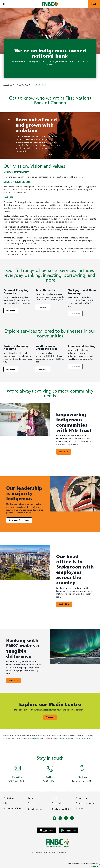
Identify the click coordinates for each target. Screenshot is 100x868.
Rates (30, 798)
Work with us (64, 604)
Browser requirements (86, 803)
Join (5, 803)
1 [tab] (48, 154)
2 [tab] (50, 154)
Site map (80, 808)
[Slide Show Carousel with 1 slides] (50, 775)
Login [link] (94, 4)
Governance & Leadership (19, 520)
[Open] (4, 4)
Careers (31, 803)
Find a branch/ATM (12, 808)
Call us (50, 777)
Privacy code (82, 798)
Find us (82, 777)
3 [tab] (52, 154)
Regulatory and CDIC (62, 809)
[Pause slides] (9, 120)
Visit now (50, 717)
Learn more (11, 311)
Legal (54, 798)
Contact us (9, 798)
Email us (18, 777)
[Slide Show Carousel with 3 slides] (50, 136)
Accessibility (58, 803)
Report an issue (35, 809)
